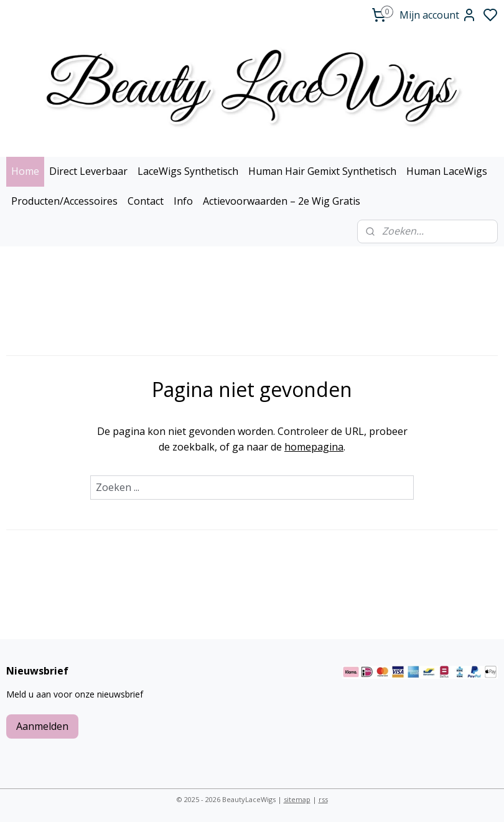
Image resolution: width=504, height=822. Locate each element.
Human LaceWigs (447, 171)
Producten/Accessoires (64, 201)
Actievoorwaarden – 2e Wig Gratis (282, 201)
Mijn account (438, 15)
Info (183, 201)
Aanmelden (42, 726)
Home (25, 171)
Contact (146, 201)
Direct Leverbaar (88, 171)
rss (323, 799)
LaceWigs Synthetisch (188, 171)
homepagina (314, 447)
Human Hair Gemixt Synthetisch (322, 171)
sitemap (297, 799)
